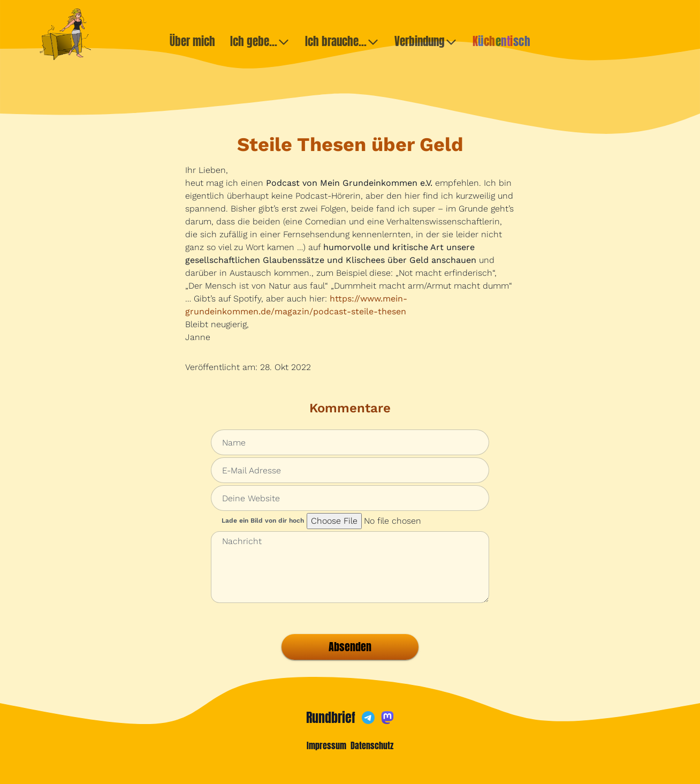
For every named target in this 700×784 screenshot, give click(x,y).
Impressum (326, 745)
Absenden (350, 647)
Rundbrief (331, 718)
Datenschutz (372, 745)
